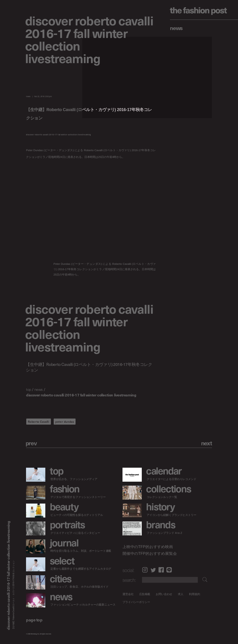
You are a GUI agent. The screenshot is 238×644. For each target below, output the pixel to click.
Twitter (153, 570)
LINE (169, 570)
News (176, 28)
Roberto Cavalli (39, 422)
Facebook (161, 570)
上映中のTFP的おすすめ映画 (148, 547)
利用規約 (195, 594)
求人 (181, 594)
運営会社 (128, 594)
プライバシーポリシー (136, 602)
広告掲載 (145, 594)
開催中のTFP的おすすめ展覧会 (150, 554)
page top (34, 620)
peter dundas (65, 422)
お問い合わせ (164, 594)
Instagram (145, 570)
